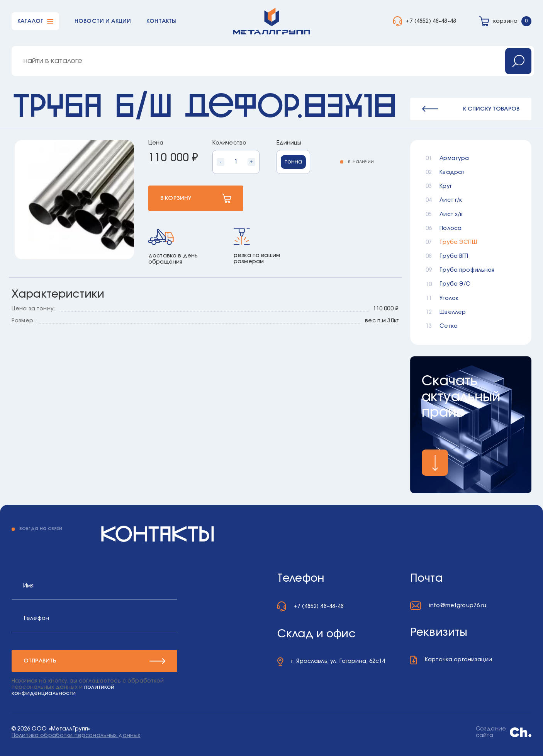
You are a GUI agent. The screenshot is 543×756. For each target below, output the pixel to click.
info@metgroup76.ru (458, 606)
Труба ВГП (454, 256)
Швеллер (453, 312)
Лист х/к (451, 215)
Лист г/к (451, 200)
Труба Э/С (455, 284)
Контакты (161, 21)
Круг (446, 186)
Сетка (449, 326)
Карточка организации (458, 660)
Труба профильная (467, 270)
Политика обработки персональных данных (76, 736)
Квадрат (452, 172)
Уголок (449, 298)
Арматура (454, 158)
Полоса (451, 228)
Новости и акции (103, 21)
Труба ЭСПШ (458, 242)
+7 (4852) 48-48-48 (431, 21)
